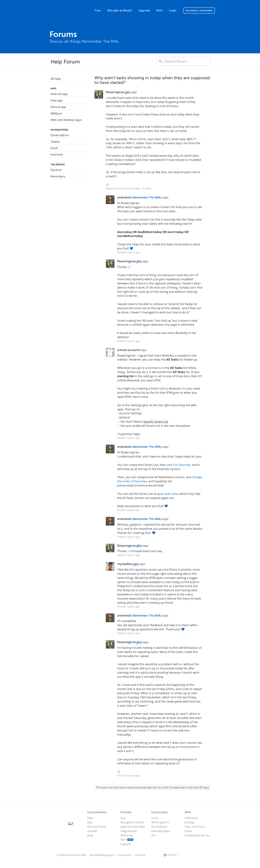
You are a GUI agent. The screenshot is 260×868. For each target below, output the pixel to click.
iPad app (57, 100)
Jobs (90, 822)
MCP (127, 840)
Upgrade (144, 10)
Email (54, 148)
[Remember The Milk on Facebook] (185, 855)
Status (188, 831)
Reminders (58, 176)
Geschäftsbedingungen (102, 855)
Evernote (57, 154)
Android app (59, 94)
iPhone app (58, 107)
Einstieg (189, 822)
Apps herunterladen (133, 827)
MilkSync (56, 113)
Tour (98, 10)
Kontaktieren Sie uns (197, 835)
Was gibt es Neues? (120, 10)
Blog (90, 835)
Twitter (55, 142)
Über (90, 818)
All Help (56, 79)
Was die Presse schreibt (97, 829)
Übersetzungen (161, 831)
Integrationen (129, 831)
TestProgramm (160, 822)
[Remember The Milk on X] (190, 855)
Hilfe (159, 10)
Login (173, 10)
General (56, 170)
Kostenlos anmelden (199, 10)
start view (171, 494)
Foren (155, 818)
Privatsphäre (124, 855)
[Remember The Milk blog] (195, 855)
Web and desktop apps (66, 120)
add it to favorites (179, 465)
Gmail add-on (60, 135)
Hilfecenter (191, 818)
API (153, 835)
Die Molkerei (159, 827)
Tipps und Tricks (195, 827)
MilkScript (127, 835)
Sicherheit (140, 855)
